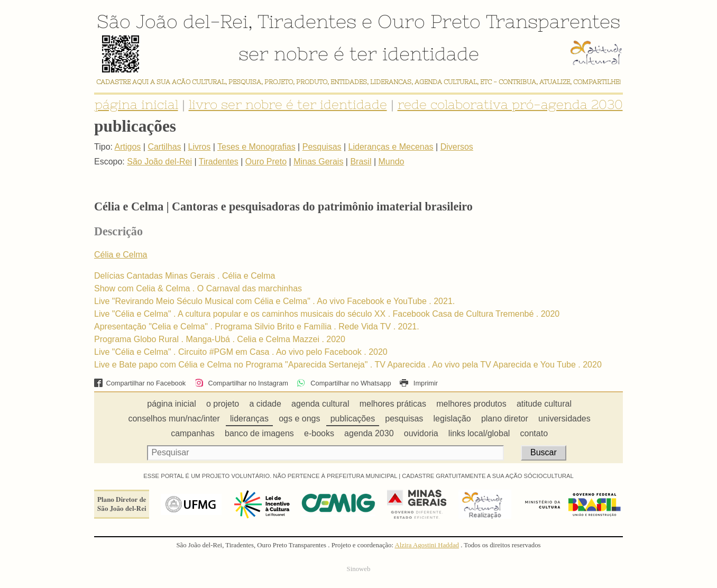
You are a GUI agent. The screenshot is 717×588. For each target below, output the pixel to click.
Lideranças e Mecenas (391, 147)
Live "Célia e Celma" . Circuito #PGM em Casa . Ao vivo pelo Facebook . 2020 (241, 352)
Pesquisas (322, 147)
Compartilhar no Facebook (140, 383)
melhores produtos (471, 404)
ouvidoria (421, 433)
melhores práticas (393, 404)
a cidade (265, 404)
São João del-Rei (172, 21)
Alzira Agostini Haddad (427, 545)
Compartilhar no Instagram (241, 383)
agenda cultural (320, 404)
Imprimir (419, 383)
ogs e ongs (299, 419)
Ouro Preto (429, 21)
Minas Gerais (318, 162)
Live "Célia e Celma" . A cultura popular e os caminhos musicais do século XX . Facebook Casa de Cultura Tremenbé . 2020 (327, 314)
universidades (564, 419)
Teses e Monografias (256, 147)
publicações (353, 419)
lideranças (249, 419)
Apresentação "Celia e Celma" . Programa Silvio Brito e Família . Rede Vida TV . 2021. (257, 327)
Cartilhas (164, 147)
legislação (452, 419)
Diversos (457, 147)
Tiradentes (307, 21)
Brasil (361, 162)
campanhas (193, 433)
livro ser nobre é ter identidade (288, 104)
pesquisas (404, 419)
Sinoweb (359, 569)
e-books (319, 433)
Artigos (128, 147)
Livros (200, 147)
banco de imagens (259, 433)
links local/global (479, 433)
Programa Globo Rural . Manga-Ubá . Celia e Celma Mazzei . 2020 (220, 339)
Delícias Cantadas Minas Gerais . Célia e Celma (185, 276)
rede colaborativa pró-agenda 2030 (510, 104)
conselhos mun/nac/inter (174, 419)
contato (534, 433)
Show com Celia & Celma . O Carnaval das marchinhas (198, 288)
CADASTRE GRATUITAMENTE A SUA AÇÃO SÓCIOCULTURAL (488, 476)
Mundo (392, 162)
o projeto (223, 404)
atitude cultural (544, 404)
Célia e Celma (121, 255)
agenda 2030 (369, 433)
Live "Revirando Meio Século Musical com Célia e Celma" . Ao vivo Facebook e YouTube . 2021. (274, 301)
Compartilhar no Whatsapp (344, 383)
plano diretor (505, 419)
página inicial (136, 104)
